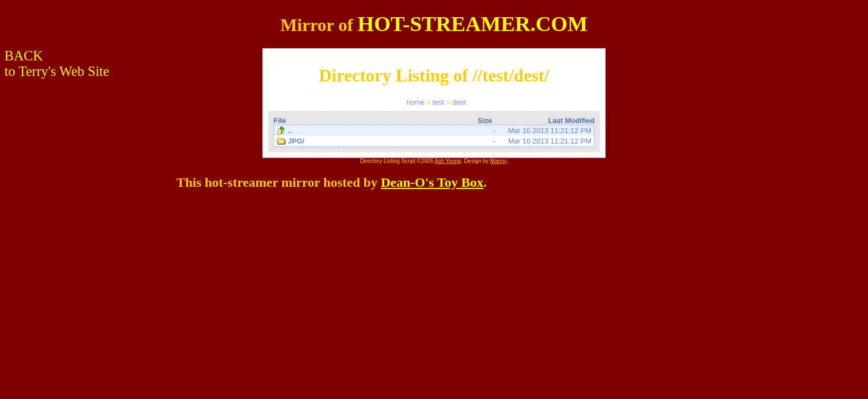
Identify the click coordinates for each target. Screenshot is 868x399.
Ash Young (448, 161)
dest (459, 102)
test (438, 102)
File (280, 121)
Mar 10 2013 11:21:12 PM (434, 131)
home (415, 102)
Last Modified (571, 121)
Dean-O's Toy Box (432, 182)
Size (485, 121)
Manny (498, 161)
